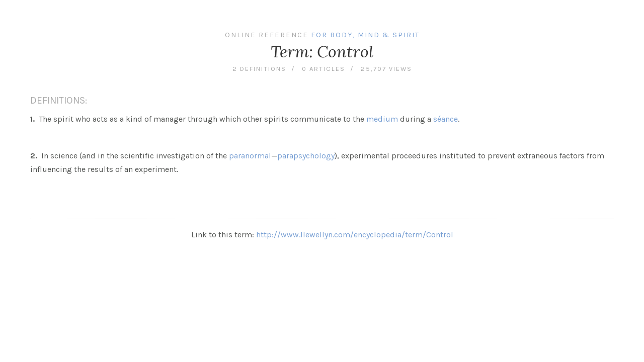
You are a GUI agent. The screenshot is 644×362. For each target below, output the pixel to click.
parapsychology (306, 156)
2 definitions (259, 69)
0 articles (324, 69)
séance (446, 119)
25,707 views (386, 69)
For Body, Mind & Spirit (365, 35)
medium (382, 119)
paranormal (250, 156)
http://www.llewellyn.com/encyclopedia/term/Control (355, 235)
